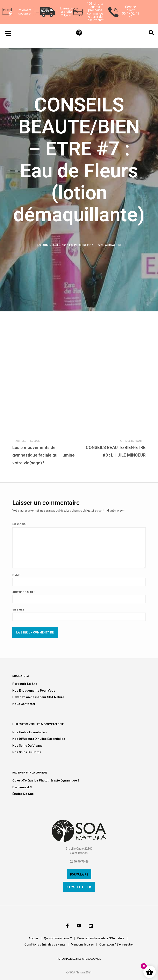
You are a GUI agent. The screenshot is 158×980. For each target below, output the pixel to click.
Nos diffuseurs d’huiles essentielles (39, 739)
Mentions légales (82, 945)
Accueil (34, 939)
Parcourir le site (25, 684)
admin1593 (50, 245)
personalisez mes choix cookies (79, 959)
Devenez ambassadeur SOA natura (38, 697)
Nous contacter (24, 704)
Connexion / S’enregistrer (117, 945)
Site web (18, 610)
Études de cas (23, 794)
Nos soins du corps (27, 752)
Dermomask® (22, 787)
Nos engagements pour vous (34, 691)
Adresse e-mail (24, 592)
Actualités (113, 245)
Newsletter (79, 887)
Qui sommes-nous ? (58, 939)
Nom (16, 575)
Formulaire (79, 875)
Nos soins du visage (27, 746)
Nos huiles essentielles (30, 732)
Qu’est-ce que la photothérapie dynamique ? (46, 780)
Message (19, 524)
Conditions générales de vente (45, 945)
